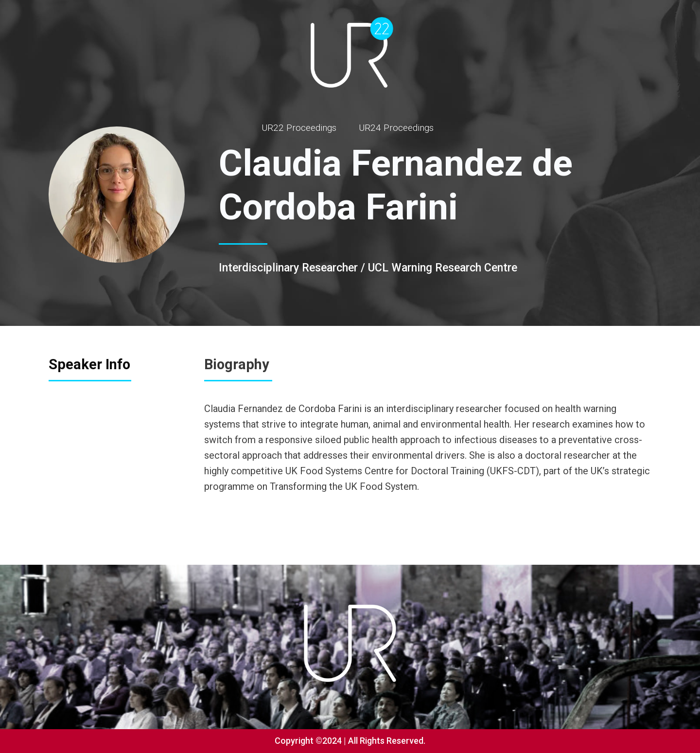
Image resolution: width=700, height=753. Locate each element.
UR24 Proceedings (396, 128)
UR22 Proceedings (299, 128)
